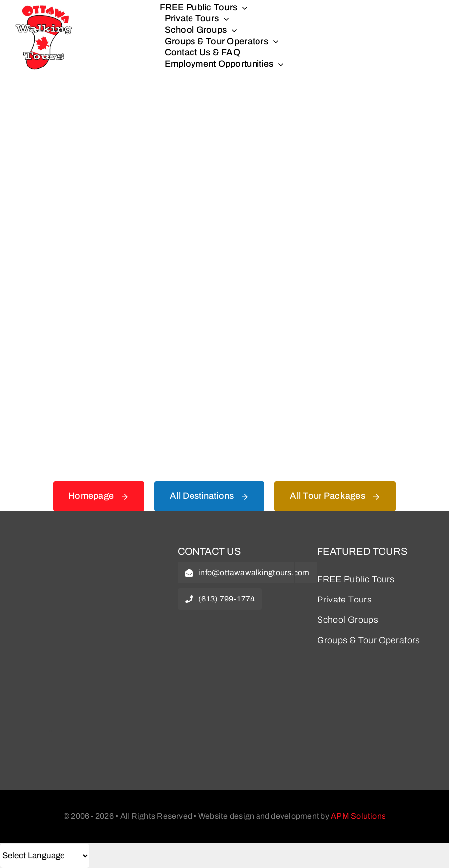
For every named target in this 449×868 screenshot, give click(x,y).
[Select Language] (45, 856)
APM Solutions (358, 816)
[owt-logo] (85, 553)
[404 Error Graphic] (225, 114)
